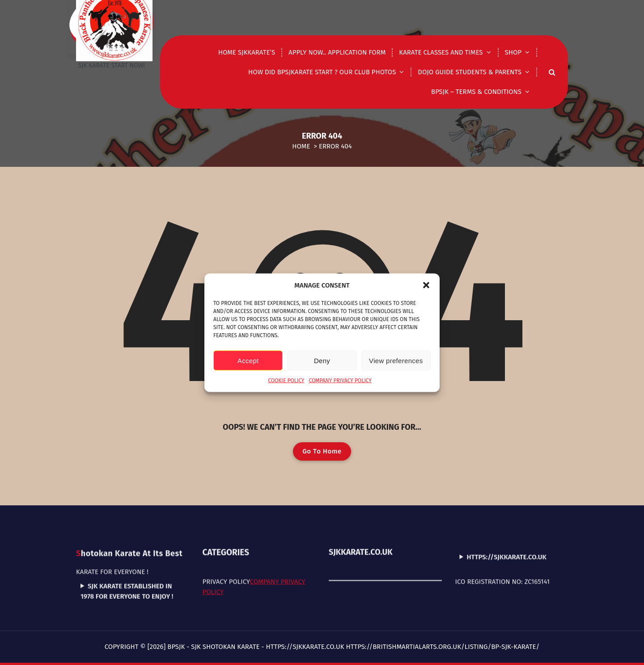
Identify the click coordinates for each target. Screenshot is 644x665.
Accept (248, 360)
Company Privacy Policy (340, 381)
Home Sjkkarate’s (247, 52)
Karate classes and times (441, 52)
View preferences (396, 360)
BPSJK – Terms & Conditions (476, 92)
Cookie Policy (286, 381)
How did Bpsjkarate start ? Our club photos (322, 72)
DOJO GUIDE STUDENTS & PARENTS (470, 72)
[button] (426, 285)
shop (513, 52)
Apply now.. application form (337, 52)
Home (301, 146)
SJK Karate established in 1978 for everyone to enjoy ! (127, 568)
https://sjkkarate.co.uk (506, 533)
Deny (322, 360)
